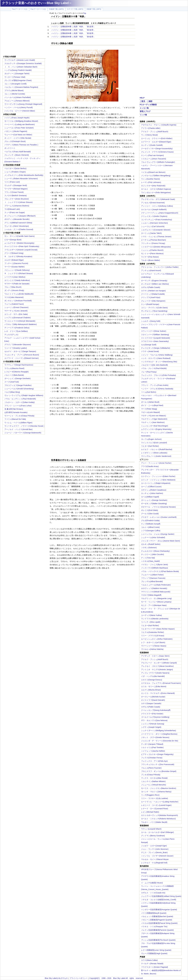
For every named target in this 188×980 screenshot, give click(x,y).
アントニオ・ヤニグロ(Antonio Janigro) (157, 670)
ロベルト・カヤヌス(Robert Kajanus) (156, 189)
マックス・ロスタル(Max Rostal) (154, 778)
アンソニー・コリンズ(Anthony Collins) (157, 206)
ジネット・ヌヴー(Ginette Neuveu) (155, 737)
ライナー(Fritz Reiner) (150, 257)
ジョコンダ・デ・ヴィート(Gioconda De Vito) (160, 741)
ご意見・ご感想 (146, 101)
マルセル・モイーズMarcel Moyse (155, 859)
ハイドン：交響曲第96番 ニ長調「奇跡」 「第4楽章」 (73, 37)
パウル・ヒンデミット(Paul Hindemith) (20, 399)
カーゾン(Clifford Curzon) (151, 487)
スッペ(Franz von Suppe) (15, 212)
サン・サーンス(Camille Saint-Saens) (20, 236)
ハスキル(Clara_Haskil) (150, 561)
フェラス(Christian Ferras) (152, 758)
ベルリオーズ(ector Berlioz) (15, 168)
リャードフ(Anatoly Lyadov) (16, 348)
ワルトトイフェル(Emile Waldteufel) (19, 294)
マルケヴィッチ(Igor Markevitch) (154, 419)
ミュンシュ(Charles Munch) (152, 250)
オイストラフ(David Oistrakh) (153, 700)
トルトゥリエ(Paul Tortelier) (152, 747)
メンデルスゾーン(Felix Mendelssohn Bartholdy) (24, 175)
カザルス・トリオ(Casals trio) (153, 893)
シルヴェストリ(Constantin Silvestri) (156, 230)
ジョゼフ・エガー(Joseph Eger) (154, 846)
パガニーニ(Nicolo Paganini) (16, 131)
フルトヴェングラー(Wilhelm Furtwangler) (158, 162)
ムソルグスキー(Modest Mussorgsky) (19, 243)
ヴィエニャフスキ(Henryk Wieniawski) (20, 321)
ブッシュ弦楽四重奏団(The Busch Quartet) (158, 940)
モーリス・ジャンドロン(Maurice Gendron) (159, 788)
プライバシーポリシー (79, 978)
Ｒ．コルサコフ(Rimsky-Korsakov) (18, 256)
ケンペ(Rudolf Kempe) (150, 304)
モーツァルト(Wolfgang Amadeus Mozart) (21, 121)
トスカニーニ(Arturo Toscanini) (154, 159)
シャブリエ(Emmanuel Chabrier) (18, 318)
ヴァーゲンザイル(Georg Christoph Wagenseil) (23, 104)
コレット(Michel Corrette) (15, 94)
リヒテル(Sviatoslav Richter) (153, 632)
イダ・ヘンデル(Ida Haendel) (153, 676)
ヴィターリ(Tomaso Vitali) (15, 77)
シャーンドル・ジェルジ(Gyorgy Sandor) (158, 534)
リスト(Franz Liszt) (12, 182)
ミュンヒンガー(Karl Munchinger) (155, 426)
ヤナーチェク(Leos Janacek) (16, 311)
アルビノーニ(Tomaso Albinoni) (17, 101)
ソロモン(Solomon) (149, 548)
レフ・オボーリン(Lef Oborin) (153, 642)
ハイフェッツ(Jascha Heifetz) (153, 751)
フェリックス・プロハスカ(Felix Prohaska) (159, 375)
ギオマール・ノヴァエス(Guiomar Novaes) (158, 507)
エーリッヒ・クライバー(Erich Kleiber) (157, 138)
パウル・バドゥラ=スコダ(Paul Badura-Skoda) (160, 571)
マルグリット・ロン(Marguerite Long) (156, 598)
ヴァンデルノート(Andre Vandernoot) (156, 456)
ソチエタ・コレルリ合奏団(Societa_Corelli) (159, 900)
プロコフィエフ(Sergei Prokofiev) (18, 385)
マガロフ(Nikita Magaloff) (151, 595)
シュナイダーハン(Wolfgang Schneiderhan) (159, 731)
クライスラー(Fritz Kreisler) (152, 714)
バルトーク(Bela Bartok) (14, 375)
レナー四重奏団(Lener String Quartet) (156, 950)
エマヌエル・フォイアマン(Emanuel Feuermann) (161, 683)
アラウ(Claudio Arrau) (150, 466)
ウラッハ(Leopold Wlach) (151, 829)
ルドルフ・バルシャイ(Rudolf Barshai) (157, 449)
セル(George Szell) (149, 345)
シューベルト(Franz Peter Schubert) (19, 128)
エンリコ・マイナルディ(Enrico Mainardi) (158, 693)
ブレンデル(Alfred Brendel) (152, 581)
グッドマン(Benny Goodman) (153, 836)
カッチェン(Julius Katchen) (152, 493)
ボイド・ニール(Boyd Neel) (152, 405)
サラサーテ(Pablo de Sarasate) (17, 284)
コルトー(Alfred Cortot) (150, 527)
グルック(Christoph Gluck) (15, 141)
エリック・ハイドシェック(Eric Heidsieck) (158, 480)
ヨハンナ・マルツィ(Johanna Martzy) (156, 792)
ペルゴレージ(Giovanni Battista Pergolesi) (21, 87)
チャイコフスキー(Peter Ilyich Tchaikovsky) (22, 246)
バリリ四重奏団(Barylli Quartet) (154, 913)
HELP (142, 98)
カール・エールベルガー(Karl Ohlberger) (158, 832)
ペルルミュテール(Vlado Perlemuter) (156, 585)
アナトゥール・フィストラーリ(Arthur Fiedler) (160, 267)
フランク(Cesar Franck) (14, 192)
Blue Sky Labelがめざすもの (56, 978)
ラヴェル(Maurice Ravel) (14, 368)
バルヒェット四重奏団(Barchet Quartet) (157, 916)
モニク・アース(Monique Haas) (154, 605)
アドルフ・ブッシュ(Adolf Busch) (155, 132)
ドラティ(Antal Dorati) (150, 351)
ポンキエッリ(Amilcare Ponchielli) (18, 301)
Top (85, 13)
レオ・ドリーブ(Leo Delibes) (16, 331)
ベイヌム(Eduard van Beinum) (153, 172)
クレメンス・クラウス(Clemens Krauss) (157, 152)
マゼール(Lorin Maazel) (150, 412)
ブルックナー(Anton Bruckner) (17, 199)
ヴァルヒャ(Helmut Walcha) (152, 649)
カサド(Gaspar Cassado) (151, 703)
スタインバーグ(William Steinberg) (155, 335)
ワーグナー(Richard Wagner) (16, 189)
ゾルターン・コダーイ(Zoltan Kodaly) (20, 402)
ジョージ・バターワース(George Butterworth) (23, 433)
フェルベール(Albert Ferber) (152, 575)
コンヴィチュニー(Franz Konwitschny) (157, 220)
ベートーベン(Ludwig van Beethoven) (20, 124)
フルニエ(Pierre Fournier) (151, 768)
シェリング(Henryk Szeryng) (153, 724)
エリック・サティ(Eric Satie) (16, 314)
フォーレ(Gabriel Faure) (14, 304)
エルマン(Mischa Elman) (151, 690)
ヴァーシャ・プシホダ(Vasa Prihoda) (19, 416)
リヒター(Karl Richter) (150, 446)
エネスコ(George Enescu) (152, 680)
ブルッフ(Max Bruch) (13, 287)
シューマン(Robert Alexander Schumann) (21, 179)
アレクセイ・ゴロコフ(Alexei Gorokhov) (157, 666)
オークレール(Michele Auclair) (153, 697)
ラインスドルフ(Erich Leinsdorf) (154, 443)
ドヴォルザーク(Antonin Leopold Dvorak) (21, 250)
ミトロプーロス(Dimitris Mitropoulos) (156, 247)
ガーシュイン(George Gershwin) (18, 378)
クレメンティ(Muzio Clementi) (17, 155)
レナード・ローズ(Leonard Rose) (155, 809)
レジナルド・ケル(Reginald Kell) (154, 863)
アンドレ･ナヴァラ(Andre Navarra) (155, 673)
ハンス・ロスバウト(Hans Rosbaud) (156, 358)
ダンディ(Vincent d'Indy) (14, 290)
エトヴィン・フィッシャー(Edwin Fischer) (158, 476)
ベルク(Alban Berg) (12, 392)
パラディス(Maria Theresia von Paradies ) (21, 145)
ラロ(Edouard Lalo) (12, 209)
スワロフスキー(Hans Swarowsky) (155, 341)
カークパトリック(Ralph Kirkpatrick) (156, 483)
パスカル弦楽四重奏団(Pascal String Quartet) (159, 923)
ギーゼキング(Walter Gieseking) (154, 504)
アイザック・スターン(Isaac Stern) (155, 656)
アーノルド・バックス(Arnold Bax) (18, 429)
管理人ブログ (145, 111)
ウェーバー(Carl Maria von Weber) (18, 135)
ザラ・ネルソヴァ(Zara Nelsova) (154, 720)
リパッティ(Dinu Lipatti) (151, 622)
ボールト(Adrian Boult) (150, 402)
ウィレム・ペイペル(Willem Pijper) (18, 423)
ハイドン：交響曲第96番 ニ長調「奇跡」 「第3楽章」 (73, 33)
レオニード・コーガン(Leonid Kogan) (156, 805)
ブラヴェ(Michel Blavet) (14, 91)
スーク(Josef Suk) (12, 382)
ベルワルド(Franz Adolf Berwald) (18, 152)
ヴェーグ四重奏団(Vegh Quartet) (154, 953)
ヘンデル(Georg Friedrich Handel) (18, 70)
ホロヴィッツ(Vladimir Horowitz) (154, 588)
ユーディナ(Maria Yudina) (151, 615)
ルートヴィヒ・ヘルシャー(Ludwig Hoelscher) (160, 802)
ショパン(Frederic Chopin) (15, 172)
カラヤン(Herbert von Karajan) (153, 291)
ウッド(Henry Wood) (149, 135)
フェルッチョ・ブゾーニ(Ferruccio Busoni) (22, 355)
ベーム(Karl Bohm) (149, 392)
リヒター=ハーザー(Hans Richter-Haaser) (158, 629)
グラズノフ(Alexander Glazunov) (18, 345)
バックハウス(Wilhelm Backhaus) (155, 568)
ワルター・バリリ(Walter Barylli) (154, 822)
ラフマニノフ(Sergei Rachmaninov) (19, 365)
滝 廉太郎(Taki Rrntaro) (14, 409)
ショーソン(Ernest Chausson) (16, 307)
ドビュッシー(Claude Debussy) (17, 270)
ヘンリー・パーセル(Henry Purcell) (19, 107)
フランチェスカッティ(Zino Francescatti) (158, 764)
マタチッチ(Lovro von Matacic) (154, 416)
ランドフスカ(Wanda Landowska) (155, 619)
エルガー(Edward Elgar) (14, 260)
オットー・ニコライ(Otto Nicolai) (18, 138)
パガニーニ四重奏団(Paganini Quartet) (157, 920)
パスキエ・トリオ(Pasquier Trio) (154, 927)
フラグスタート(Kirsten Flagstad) (155, 967)
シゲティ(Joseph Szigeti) (151, 727)
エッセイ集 (144, 108)
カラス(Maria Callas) (149, 960)
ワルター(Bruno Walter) (151, 260)
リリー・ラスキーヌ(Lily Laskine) (155, 798)
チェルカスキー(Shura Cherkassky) (155, 551)
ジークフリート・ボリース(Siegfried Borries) (159, 734)
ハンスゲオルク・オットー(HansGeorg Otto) (159, 362)
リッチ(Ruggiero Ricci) (150, 795)
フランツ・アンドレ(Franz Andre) (155, 385)
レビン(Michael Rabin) (150, 812)
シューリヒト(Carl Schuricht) (153, 226)
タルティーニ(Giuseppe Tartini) (17, 74)
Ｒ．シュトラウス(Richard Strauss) (19, 273)
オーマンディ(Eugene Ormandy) (154, 281)
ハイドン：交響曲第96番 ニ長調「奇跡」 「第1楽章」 (73, 27)
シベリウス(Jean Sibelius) (15, 277)
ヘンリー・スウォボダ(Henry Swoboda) (157, 389)
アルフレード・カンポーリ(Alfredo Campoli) (159, 663)
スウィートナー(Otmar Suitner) (154, 331)
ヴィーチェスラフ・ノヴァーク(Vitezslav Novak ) (24, 426)
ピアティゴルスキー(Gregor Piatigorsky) (157, 754)
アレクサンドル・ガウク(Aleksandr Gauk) (158, 199)
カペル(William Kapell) (150, 497)
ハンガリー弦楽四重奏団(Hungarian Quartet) (159, 910)
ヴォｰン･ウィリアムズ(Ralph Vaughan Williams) (24, 395)
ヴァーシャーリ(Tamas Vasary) (154, 646)
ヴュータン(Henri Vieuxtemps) (17, 226)
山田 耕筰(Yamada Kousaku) (16, 412)
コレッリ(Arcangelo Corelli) (16, 84)
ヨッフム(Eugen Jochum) (151, 439)
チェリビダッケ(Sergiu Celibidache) (156, 348)
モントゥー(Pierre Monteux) (152, 254)
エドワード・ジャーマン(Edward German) (22, 358)
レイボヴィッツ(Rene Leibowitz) (154, 453)
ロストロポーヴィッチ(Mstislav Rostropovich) (160, 815)
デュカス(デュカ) (11, 335)
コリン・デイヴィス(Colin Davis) (154, 308)
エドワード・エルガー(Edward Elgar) (156, 142)
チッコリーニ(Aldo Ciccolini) (153, 554)
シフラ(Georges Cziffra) (151, 531)
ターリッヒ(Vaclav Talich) (151, 233)
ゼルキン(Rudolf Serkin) (151, 544)
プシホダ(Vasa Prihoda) (151, 775)
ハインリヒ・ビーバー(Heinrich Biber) (20, 111)
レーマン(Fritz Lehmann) (151, 182)
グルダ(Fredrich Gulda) (150, 520)
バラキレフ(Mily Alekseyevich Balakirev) (21, 324)
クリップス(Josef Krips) (151, 297)
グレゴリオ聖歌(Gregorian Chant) (18, 80)
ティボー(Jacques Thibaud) (152, 744)
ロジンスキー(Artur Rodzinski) (153, 186)
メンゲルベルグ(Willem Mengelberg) (156, 176)
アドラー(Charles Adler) (151, 128)
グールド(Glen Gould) (150, 514)
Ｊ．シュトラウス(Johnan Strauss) (19, 202)
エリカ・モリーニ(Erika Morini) (154, 686)
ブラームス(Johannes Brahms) (17, 206)
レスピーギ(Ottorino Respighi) (17, 372)
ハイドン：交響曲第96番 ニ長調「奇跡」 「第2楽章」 (73, 30)
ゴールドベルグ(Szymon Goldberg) (155, 717)
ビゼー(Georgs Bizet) (13, 240)
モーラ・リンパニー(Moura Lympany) (156, 602)
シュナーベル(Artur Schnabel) (153, 537)
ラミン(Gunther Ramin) (151, 179)
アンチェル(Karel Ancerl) (151, 270)
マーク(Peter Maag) (149, 409)
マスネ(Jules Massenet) (14, 297)
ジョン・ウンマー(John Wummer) (155, 849)
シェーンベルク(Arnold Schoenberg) (19, 389)
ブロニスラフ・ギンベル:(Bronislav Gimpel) (159, 771)
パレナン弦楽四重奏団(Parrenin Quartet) (157, 930)
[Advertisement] (24, 34)
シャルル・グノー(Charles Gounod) (19, 229)
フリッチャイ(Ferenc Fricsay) (153, 243)
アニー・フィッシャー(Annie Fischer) (156, 463)
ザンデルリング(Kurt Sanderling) (154, 311)
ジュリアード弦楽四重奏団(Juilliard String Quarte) (161, 896)
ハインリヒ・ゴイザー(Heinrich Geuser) (157, 856)
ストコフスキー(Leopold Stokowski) (156, 338)
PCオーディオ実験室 (148, 105)
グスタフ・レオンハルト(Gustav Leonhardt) (159, 517)
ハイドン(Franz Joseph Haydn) (17, 118)
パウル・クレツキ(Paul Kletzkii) (154, 368)
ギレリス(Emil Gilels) (150, 510)
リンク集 (143, 115)
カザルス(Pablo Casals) (151, 287)
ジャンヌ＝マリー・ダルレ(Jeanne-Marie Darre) (161, 541)
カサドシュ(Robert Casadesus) (154, 490)
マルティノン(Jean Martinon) (153, 422)
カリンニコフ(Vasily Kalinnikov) (17, 280)
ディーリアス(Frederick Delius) (17, 328)
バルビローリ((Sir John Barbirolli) (155, 365)
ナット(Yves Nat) (148, 558)
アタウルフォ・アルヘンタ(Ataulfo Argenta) (159, 125)
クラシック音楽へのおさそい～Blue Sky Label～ (37, 3)
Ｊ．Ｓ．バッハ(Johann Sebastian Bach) (21, 67)
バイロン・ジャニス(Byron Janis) (155, 565)
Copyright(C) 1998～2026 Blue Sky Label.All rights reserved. (116, 978)
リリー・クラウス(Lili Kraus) (153, 636)
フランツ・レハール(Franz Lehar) (18, 406)
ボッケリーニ (10, 148)
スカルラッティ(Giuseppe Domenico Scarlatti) (23, 63)
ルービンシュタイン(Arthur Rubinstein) (157, 639)
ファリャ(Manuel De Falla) (15, 419)
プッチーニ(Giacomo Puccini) (16, 263)
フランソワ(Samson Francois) (153, 578)
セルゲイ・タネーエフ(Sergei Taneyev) (20, 351)
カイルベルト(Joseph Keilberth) (154, 209)
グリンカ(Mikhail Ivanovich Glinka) (18, 223)
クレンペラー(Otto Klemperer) (153, 301)
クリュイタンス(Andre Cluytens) (154, 216)
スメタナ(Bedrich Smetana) (16, 196)
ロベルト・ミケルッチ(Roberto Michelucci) (158, 819)
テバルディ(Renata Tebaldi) (152, 964)
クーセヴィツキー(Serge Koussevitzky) (157, 149)
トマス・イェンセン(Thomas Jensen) (156, 237)
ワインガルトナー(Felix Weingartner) (156, 193)
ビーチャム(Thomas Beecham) (154, 240)
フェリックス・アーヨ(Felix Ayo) (154, 761)
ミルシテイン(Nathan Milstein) (153, 781)
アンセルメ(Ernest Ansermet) (153, 203)
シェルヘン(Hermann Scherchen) (155, 223)
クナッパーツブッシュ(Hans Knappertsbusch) (160, 213)
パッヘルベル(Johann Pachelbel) (18, 97)
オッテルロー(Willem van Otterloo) (155, 284)
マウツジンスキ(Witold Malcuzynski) (156, 592)
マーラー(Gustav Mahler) (14, 267)
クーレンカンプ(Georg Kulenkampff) (156, 710)
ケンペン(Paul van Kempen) (152, 155)
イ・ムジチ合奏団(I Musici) (152, 883)
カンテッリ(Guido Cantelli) (152, 145)
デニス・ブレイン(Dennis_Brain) (154, 852)
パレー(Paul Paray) (149, 372)
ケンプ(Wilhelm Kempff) (151, 524)
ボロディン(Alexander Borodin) (17, 219)
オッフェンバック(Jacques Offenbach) (20, 216)
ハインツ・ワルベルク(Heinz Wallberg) (157, 355)
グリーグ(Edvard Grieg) (14, 253)
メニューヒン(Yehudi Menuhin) (154, 785)
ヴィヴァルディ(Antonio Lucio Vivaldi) (20, 60)
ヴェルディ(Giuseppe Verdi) (16, 185)
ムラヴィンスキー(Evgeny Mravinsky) (156, 429)
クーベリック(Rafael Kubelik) (153, 294)
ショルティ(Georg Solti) (151, 321)
